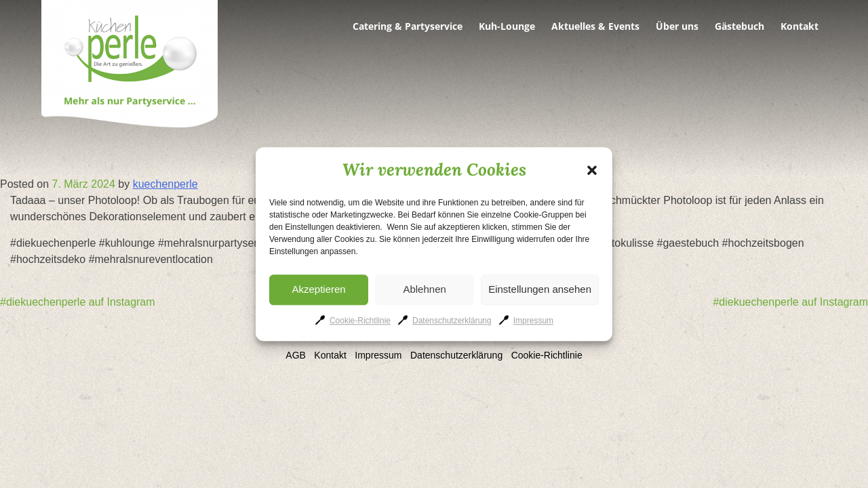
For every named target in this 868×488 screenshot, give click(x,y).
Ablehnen (424, 289)
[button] (592, 170)
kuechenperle (165, 184)
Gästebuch (739, 26)
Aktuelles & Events (595, 26)
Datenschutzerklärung (452, 321)
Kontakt (800, 26)
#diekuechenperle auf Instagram (78, 302)
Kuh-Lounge (507, 26)
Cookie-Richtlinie (360, 321)
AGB (296, 355)
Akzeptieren (318, 289)
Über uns (677, 26)
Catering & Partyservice (408, 26)
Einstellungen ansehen (540, 289)
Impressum (533, 321)
